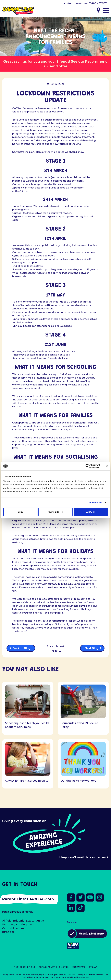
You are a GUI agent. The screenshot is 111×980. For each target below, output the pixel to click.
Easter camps (54, 606)
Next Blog (92, 648)
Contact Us (79, 967)
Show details (95, 503)
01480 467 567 (98, 3)
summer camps (78, 606)
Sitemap (93, 967)
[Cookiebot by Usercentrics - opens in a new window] (88, 466)
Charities (63, 967)
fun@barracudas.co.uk (17, 912)
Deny (20, 512)
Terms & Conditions (25, 967)
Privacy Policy (47, 967)
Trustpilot (66, 4)
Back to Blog (22, 648)
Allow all (91, 512)
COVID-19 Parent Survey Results (27, 781)
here (60, 613)
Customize (56, 512)
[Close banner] (107, 466)
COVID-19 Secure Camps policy (71, 584)
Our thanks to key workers (78, 781)
